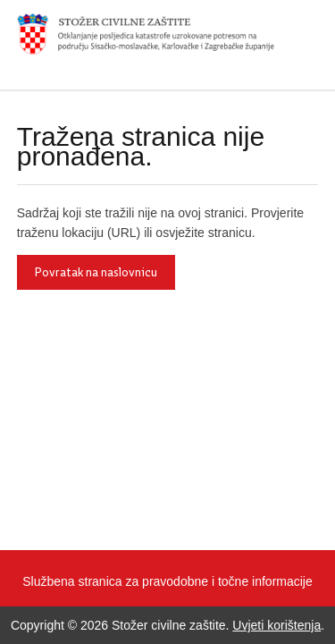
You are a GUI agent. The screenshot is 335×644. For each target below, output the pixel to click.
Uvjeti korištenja (276, 625)
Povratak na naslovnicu (96, 272)
